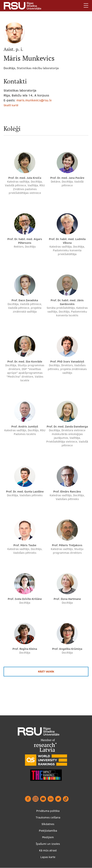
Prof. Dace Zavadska (25, 300)
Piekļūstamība (48, 831)
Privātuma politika (48, 811)
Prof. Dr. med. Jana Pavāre (67, 178)
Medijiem (48, 837)
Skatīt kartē (11, 105)
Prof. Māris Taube (25, 545)
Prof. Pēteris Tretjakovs (67, 545)
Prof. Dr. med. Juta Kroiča (25, 178)
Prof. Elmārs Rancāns (67, 491)
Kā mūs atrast (48, 850)
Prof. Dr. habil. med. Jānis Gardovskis (67, 302)
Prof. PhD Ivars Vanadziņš (67, 361)
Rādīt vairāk (46, 671)
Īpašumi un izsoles (48, 844)
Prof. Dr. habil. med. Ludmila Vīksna (67, 241)
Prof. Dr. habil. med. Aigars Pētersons (25, 241)
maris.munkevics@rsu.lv (34, 100)
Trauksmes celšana (48, 817)
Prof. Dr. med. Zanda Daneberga (67, 426)
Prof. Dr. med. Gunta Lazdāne (25, 491)
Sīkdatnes (48, 824)
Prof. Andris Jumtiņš (25, 426)
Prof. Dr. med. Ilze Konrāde (25, 361)
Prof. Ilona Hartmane (67, 599)
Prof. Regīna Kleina (25, 649)
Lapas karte (48, 857)
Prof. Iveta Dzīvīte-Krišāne (25, 599)
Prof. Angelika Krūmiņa (67, 649)
